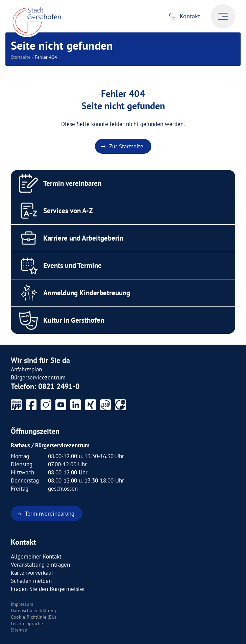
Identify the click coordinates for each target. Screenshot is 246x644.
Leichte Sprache (27, 623)
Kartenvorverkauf (32, 573)
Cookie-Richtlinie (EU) (33, 617)
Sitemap (19, 630)
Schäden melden (31, 581)
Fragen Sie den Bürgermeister (48, 589)
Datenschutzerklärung (33, 611)
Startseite (21, 57)
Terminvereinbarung (50, 514)
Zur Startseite (126, 146)
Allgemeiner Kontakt (36, 556)
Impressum (22, 604)
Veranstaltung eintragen (40, 565)
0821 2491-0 (59, 386)
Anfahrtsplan (26, 369)
